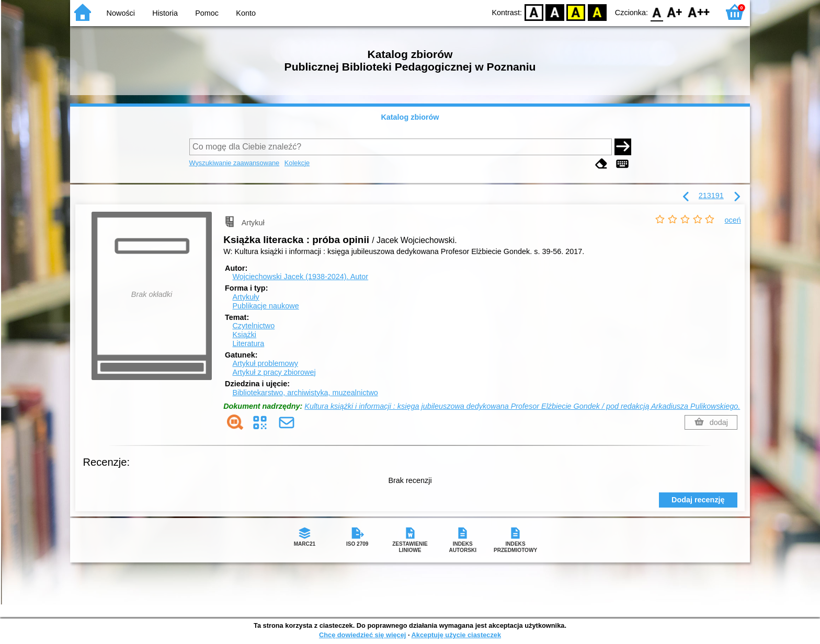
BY (597, 12)
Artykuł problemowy (265, 363)
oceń (733, 220)
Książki (244, 335)
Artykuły (246, 297)
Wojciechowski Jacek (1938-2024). (300, 277)
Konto (246, 13)
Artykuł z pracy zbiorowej (274, 372)
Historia (165, 13)
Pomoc (207, 13)
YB (576, 12)
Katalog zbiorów (410, 117)
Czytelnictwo (253, 326)
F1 (675, 12)
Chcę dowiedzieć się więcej (362, 635)
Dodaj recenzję (698, 500)
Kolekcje (297, 163)
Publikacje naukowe (265, 306)
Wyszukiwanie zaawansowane (235, 163)
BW (555, 12)
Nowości (121, 13)
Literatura (248, 343)
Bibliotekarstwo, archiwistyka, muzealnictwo (305, 393)
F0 (657, 12)
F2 (699, 12)
